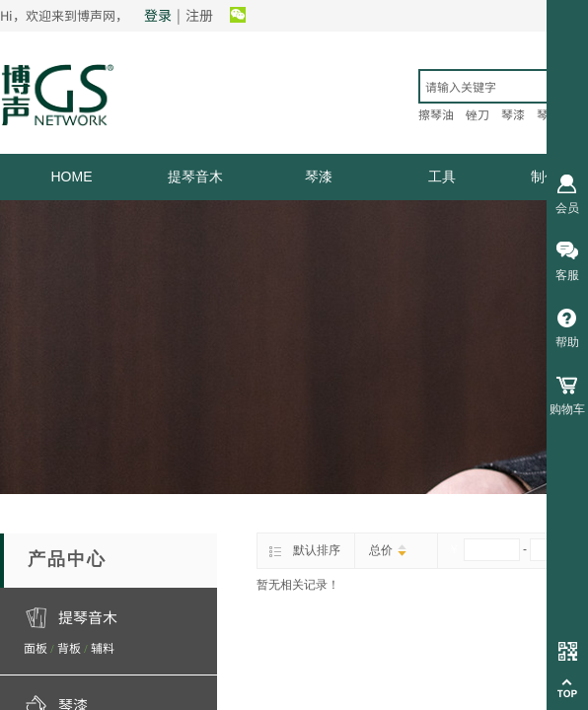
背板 (69, 647)
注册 (199, 15)
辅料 (103, 647)
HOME (72, 177)
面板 (36, 647)
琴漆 (319, 177)
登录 (158, 15)
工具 (442, 177)
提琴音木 (195, 177)
